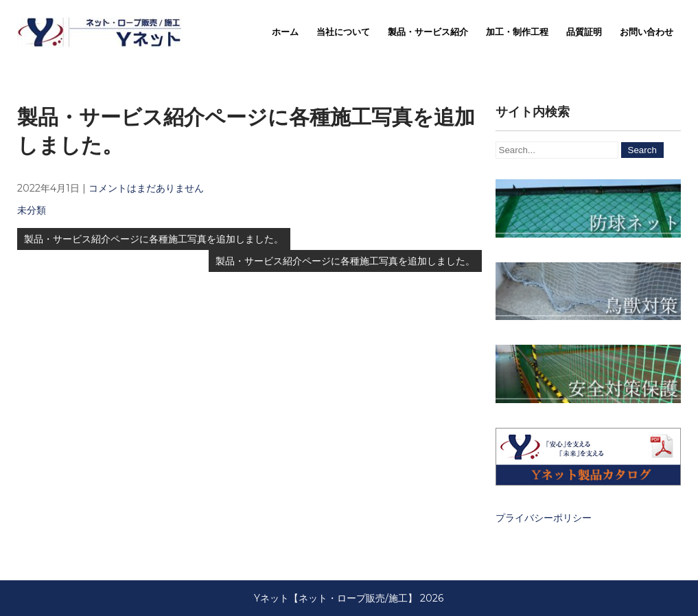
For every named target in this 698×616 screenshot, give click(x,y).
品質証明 (584, 32)
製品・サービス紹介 (428, 32)
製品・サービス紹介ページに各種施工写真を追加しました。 (154, 239)
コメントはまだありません (146, 188)
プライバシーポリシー (544, 518)
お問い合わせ (647, 32)
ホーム (285, 32)
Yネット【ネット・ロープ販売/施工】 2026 (349, 598)
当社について (343, 32)
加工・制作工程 (517, 32)
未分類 (32, 210)
